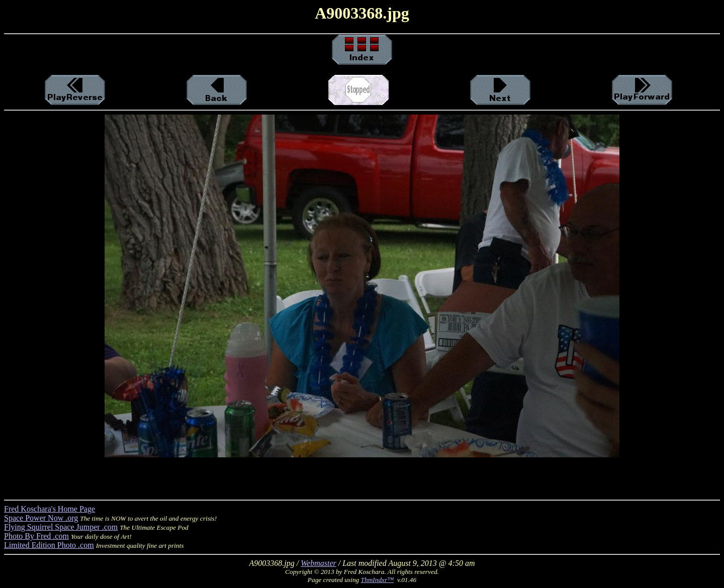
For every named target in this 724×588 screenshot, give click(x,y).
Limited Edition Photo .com (49, 545)
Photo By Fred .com (36, 536)
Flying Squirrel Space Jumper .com (61, 527)
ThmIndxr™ (378, 580)
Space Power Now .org (41, 518)
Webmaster (319, 563)
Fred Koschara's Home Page (50, 509)
